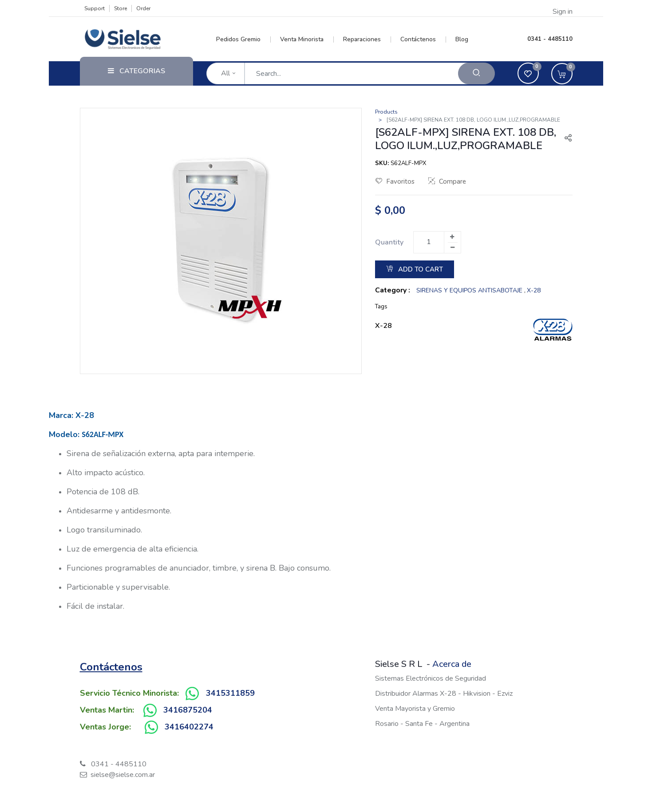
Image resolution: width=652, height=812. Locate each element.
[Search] (476, 73)
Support (95, 8)
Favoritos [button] (395, 181)
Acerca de (452, 664)
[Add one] (452, 237)
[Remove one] (453, 248)
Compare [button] (447, 181)
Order (143, 8)
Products (386, 112)
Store (121, 8)
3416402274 (189, 727)
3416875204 (188, 710)
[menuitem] (243, 39)
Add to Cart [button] (415, 269)
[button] (565, 139)
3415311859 (230, 693)
